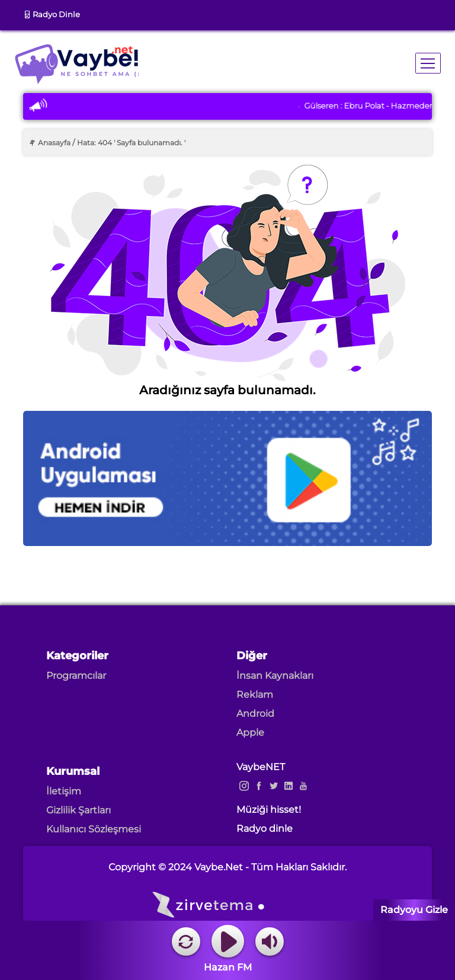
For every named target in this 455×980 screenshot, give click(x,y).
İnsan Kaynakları (275, 676)
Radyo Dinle (52, 14)
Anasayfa (50, 143)
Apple (250, 732)
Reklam (255, 695)
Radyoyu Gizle (414, 910)
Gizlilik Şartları (78, 810)
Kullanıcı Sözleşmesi (94, 829)
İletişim (64, 791)
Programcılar (76, 676)
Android (255, 714)
